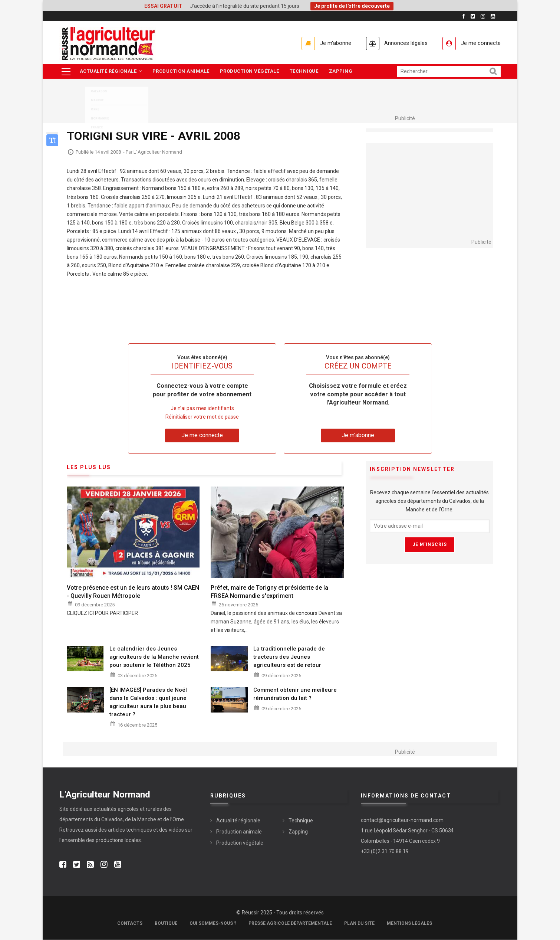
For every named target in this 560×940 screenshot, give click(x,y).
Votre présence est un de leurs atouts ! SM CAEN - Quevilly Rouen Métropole (133, 592)
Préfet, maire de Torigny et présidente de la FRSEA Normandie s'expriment (269, 592)
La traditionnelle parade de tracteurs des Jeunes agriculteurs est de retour (289, 657)
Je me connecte (480, 43)
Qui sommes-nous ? (213, 924)
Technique (306, 71)
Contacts (130, 924)
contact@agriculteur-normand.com (402, 821)
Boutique (166, 924)
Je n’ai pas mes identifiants (202, 409)
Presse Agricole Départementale (290, 924)
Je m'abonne (329, 43)
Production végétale (251, 71)
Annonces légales (402, 43)
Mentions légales (409, 924)
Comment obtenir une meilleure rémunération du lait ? (295, 695)
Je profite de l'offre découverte (352, 6)
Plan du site (359, 924)
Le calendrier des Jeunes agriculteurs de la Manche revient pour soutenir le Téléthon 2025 (154, 657)
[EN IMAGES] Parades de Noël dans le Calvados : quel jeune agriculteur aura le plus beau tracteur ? (148, 703)
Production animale (182, 71)
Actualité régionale (111, 71)
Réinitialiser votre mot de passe (202, 417)
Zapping (343, 71)
